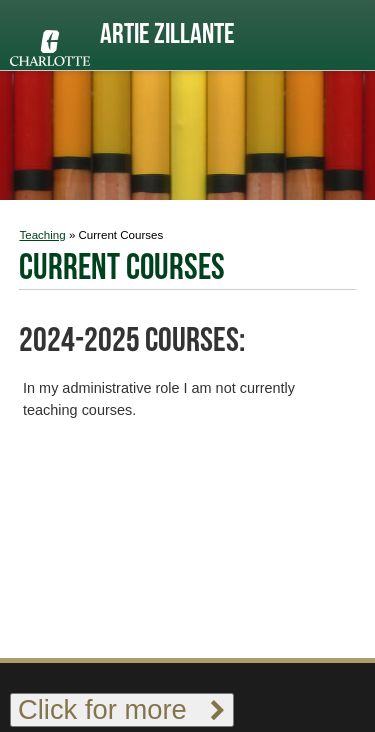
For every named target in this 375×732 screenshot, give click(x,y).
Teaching (42, 235)
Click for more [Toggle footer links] (122, 709)
